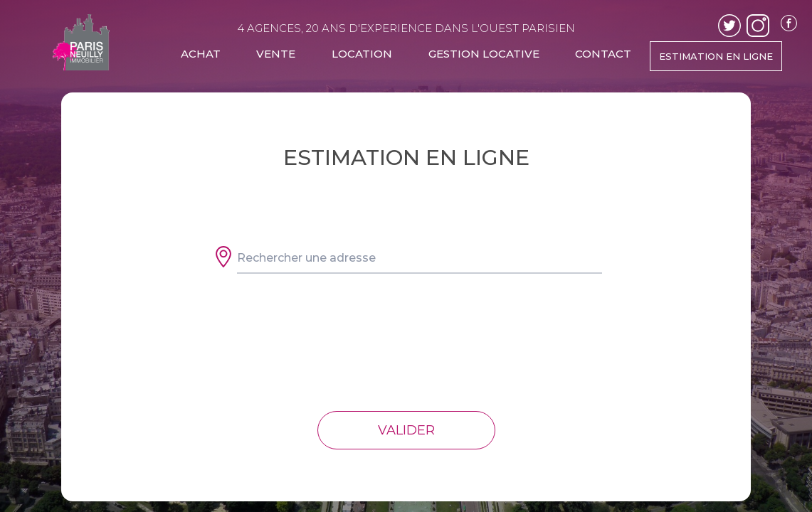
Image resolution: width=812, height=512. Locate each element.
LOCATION (362, 54)
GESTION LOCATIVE (484, 54)
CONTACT (603, 54)
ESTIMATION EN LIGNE (716, 56)
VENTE (276, 54)
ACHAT (201, 54)
